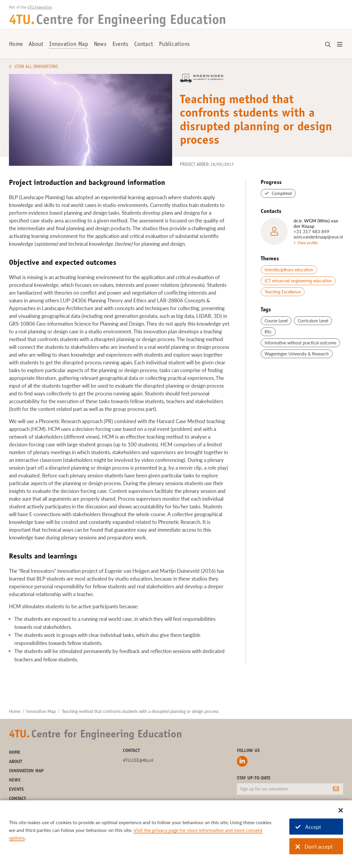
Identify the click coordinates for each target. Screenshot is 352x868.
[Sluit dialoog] (341, 811)
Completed (282, 193)
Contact (144, 45)
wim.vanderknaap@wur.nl (318, 237)
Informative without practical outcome (300, 343)
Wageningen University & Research (297, 354)
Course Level (276, 321)
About (36, 45)
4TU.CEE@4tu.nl (138, 760)
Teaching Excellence (283, 292)
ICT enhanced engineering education (298, 281)
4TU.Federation (40, 8)
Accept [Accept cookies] (308, 827)
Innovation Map (69, 45)
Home (16, 45)
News (100, 45)
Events (121, 45)
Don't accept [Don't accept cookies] (314, 847)
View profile (308, 243)
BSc (268, 332)
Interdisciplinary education (289, 270)
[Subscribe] (336, 789)
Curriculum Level (313, 321)
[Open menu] (340, 45)
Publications (174, 45)
